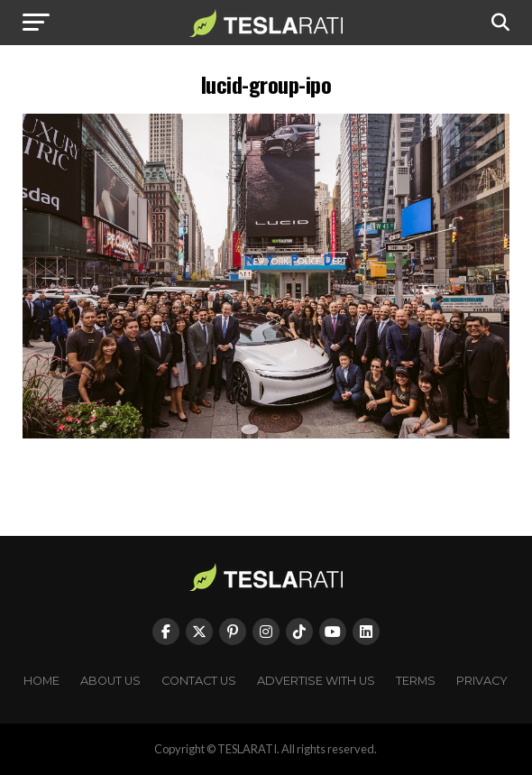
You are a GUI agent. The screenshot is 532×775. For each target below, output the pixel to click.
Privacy (482, 681)
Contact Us (199, 681)
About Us (110, 681)
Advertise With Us (316, 681)
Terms (416, 681)
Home (41, 681)
